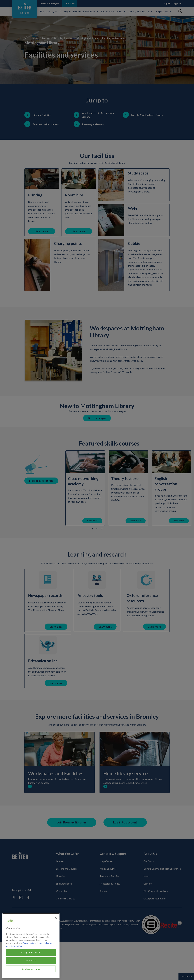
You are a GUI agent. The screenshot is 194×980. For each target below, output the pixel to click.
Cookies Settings (31, 974)
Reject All (31, 966)
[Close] (56, 923)
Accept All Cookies (31, 958)
